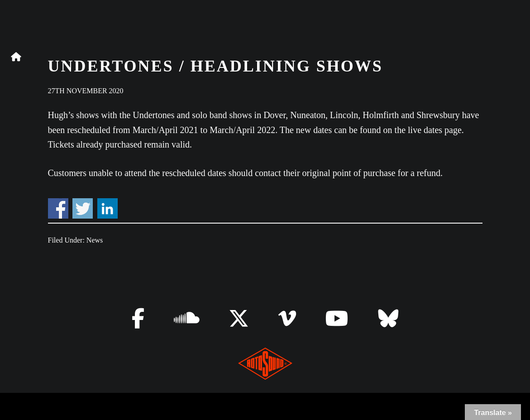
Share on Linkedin (107, 208)
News (95, 240)
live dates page (435, 130)
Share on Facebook (58, 208)
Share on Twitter (83, 208)
